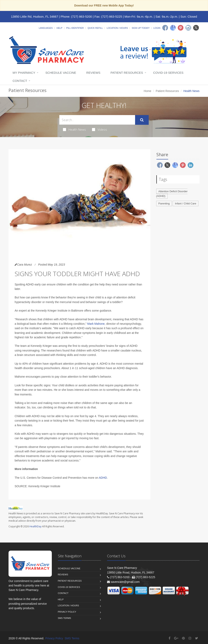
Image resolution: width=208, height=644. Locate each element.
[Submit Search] (142, 120)
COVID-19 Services (168, 73)
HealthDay (35, 526)
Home (148, 91)
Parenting (164, 203)
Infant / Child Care (186, 203)
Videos (100, 129)
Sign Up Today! (141, 28)
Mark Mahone (96, 324)
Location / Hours (117, 28)
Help (59, 28)
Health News (74, 129)
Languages (46, 28)
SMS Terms (64, 618)
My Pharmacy (24, 73)
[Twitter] (196, 28)
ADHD (103, 478)
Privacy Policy (67, 612)
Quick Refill (95, 28)
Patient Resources (127, 73)
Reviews (93, 73)
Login (157, 28)
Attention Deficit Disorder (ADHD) (172, 194)
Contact (20, 81)
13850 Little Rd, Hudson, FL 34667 (35, 17)
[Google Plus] (176, 638)
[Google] (173, 28)
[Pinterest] (181, 28)
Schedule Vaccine (61, 73)
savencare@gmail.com (125, 582)
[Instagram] (188, 28)
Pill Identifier (75, 28)
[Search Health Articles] (97, 120)
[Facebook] (165, 28)
